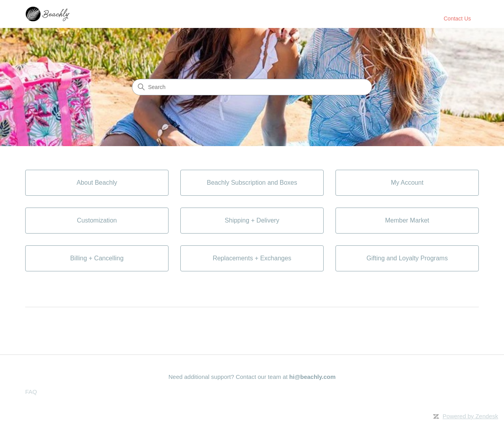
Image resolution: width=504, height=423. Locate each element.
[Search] (252, 87)
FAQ (31, 392)
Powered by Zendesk (470, 416)
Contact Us (457, 19)
